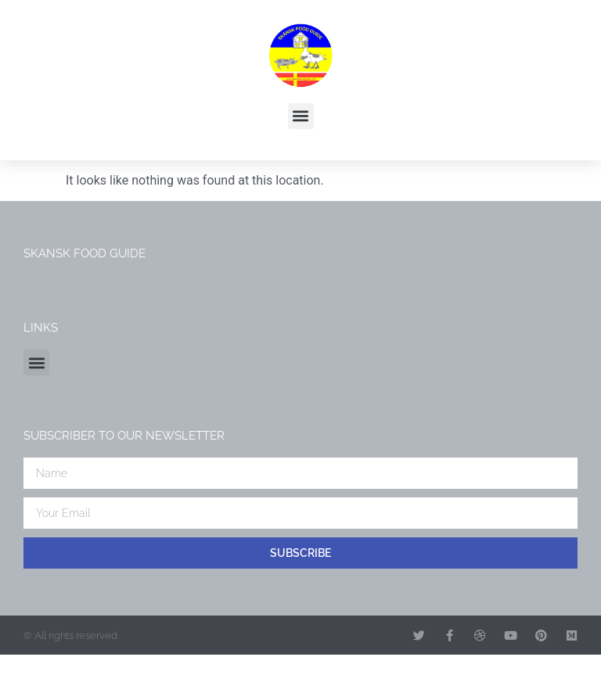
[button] (301, 116)
